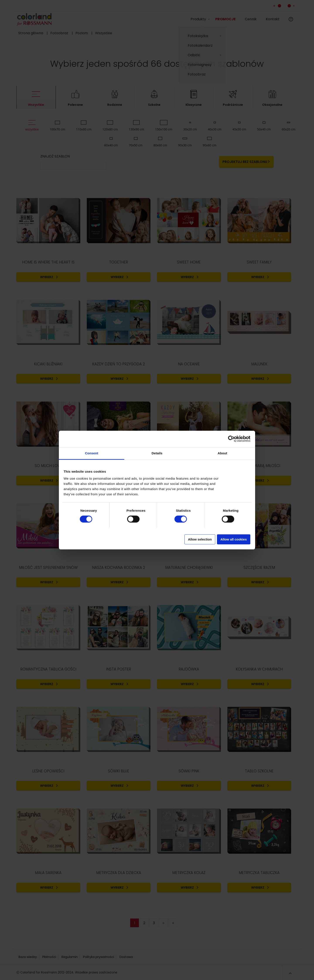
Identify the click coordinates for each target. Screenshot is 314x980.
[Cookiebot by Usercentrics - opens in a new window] (231, 439)
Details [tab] (157, 453)
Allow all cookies (234, 539)
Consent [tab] (92, 453)
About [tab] (222, 453)
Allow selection (200, 539)
